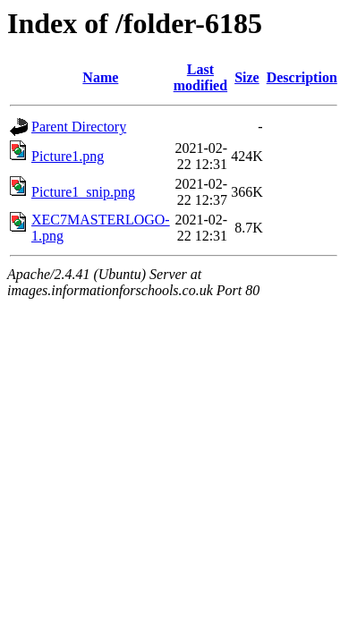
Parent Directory (79, 127)
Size (247, 77)
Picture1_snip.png (83, 192)
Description (302, 77)
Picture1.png (68, 156)
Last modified (200, 77)
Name (100, 77)
